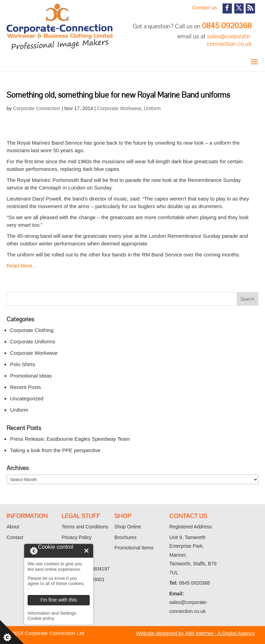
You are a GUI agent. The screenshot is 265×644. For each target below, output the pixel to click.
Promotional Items (134, 548)
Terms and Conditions (85, 527)
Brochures (126, 537)
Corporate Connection (37, 108)
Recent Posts (25, 387)
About (13, 527)
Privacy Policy (76, 537)
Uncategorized (27, 398)
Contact (15, 537)
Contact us (205, 7)
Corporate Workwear (119, 108)
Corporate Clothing (32, 330)
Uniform (152, 108)
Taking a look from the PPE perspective (55, 450)
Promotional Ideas (31, 376)
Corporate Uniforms (33, 341)
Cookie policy (41, 618)
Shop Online (128, 527)
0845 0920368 (227, 26)
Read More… (22, 266)
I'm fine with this (86, 551)
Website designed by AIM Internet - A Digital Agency (195, 633)
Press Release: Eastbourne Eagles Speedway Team (70, 439)
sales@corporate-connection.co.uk (229, 40)
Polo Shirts (23, 364)
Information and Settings (52, 613)
